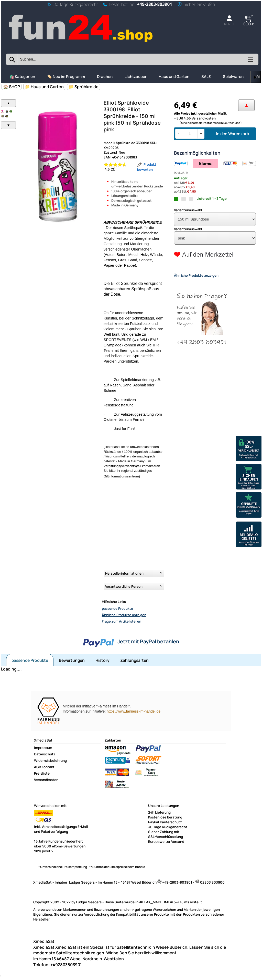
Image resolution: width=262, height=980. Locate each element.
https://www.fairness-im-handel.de (134, 711)
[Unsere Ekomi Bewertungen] (249, 506)
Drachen (105, 77)
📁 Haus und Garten (44, 87)
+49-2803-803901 (155, 4)
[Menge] (190, 134)
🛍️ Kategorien (22, 77)
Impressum (43, 748)
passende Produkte (117, 608)
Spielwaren (233, 77)
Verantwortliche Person (124, 586)
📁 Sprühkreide (84, 87)
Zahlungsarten (134, 660)
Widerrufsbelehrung (50, 761)
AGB (37, 767)
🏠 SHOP (12, 87)
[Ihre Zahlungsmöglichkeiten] (246, 105)
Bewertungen (72, 660)
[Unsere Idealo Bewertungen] (249, 535)
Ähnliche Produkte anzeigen (124, 615)
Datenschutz (45, 754)
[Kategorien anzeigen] (250, 61)
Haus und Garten (174, 77)
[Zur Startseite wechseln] (81, 42)
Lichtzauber (136, 77)
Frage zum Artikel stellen (122, 621)
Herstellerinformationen (124, 573)
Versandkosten (46, 780)
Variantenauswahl (188, 210)
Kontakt (48, 767)
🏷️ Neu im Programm (66, 77)
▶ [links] (256, 77)
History (102, 660)
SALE (206, 77)
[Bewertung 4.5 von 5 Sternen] (117, 167)
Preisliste (42, 773)
